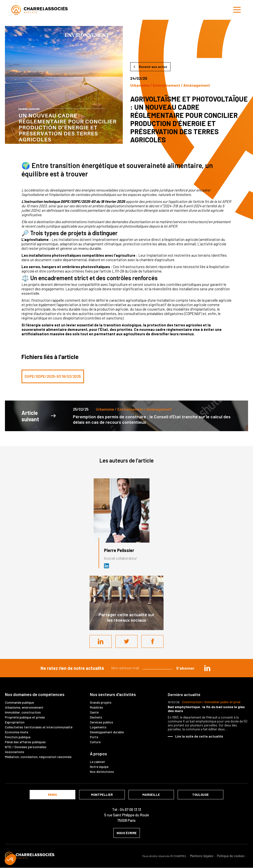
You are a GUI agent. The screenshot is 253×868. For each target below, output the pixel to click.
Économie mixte (17, 732)
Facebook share (152, 641)
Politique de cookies (231, 856)
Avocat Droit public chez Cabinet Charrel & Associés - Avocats (107, 566)
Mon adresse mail (125, 668)
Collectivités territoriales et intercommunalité (39, 727)
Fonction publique (18, 737)
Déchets (96, 717)
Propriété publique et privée (25, 717)
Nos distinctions (102, 772)
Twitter (126, 641)
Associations (15, 752)
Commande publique (19, 702)
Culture (95, 742)
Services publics (102, 722)
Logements (98, 727)
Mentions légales (202, 856)
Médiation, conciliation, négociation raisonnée (38, 757)
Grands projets (101, 702)
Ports (94, 737)
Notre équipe (99, 767)
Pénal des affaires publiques (25, 742)
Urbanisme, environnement (24, 707)
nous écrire (127, 833)
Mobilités (96, 707)
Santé (94, 712)
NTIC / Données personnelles (26, 747)
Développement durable (107, 732)
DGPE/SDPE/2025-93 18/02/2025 (53, 376)
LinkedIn (101, 641)
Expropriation (15, 722)
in (207, 668)
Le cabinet (97, 762)
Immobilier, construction (23, 712)
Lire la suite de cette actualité (199, 736)
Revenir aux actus (153, 67)
